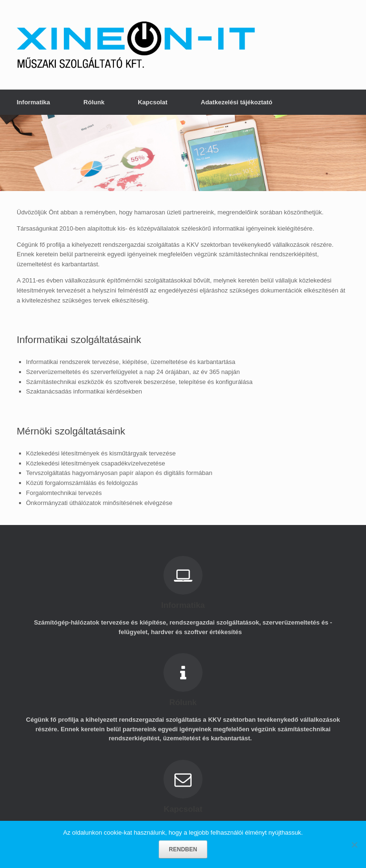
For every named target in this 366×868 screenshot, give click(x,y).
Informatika (33, 102)
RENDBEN (183, 849)
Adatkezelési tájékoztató (236, 102)
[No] (354, 845)
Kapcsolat (152, 102)
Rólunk (94, 102)
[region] (183, 153)
